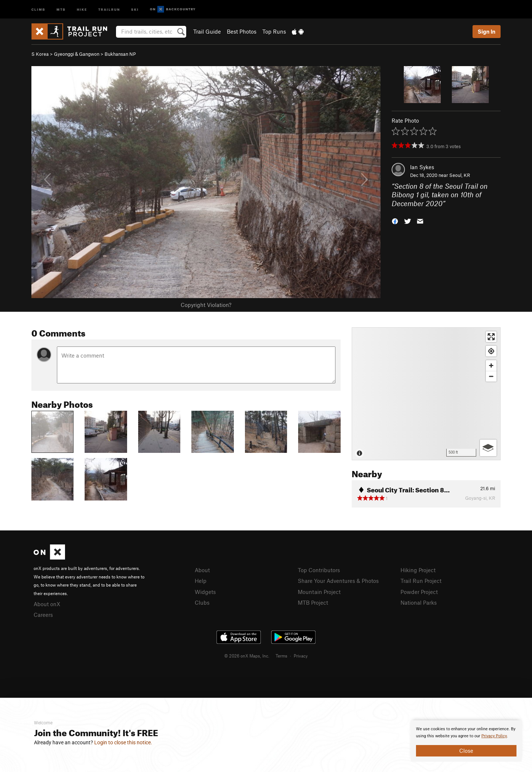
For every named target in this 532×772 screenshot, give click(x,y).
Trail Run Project (421, 581)
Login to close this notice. (123, 742)
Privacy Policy (494, 736)
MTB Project (313, 602)
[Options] (488, 448)
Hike (82, 9)
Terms (282, 656)
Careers (43, 615)
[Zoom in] (491, 365)
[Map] (426, 394)
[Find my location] (491, 351)
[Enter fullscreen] (491, 337)
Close (466, 751)
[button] (395, 221)
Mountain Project (319, 592)
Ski (135, 9)
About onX (47, 604)
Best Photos (242, 31)
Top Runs (274, 31)
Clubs (202, 602)
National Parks (419, 602)
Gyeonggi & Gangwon (77, 54)
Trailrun (109, 9)
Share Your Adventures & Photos (338, 581)
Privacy (301, 656)
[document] (466, 741)
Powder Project (419, 592)
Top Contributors (319, 570)
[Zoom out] (491, 376)
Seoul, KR (460, 175)
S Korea (40, 54)
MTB (61, 9)
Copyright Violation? (206, 305)
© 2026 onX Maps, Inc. (247, 656)
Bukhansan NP (120, 54)
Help (201, 581)
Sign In (487, 31)
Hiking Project (418, 570)
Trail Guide (207, 31)
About (202, 570)
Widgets (205, 592)
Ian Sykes (422, 167)
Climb (38, 9)
